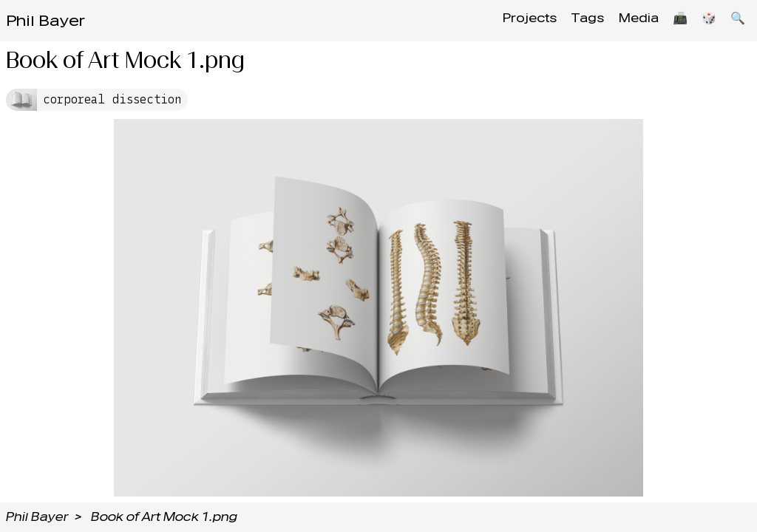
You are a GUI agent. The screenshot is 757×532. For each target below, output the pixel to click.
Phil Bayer (45, 21)
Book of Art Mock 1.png (164, 517)
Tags (573, 20)
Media (628, 20)
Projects (512, 20)
